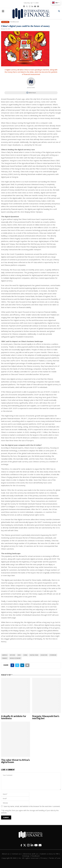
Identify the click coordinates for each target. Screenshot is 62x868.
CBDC (19, 655)
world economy (15, 658)
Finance (5, 658)
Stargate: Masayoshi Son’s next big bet (46, 717)
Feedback (36, 856)
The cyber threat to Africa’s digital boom (15, 761)
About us (6, 854)
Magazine (5, 22)
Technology (14, 22)
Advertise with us (31, 854)
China (25, 655)
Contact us (16, 854)
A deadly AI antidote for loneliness (14, 717)
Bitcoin (12, 655)
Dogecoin (44, 655)
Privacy (44, 858)
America (5, 655)
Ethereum (53, 655)
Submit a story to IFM (49, 854)
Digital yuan (34, 655)
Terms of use (55, 858)
